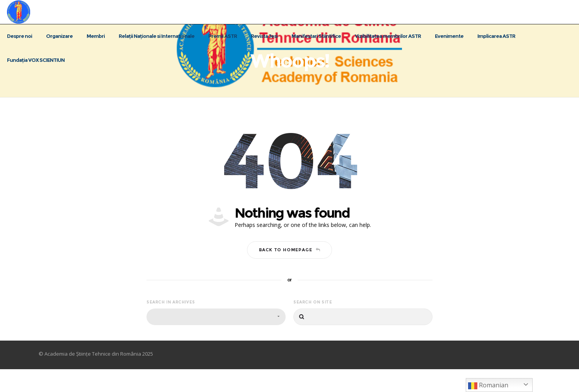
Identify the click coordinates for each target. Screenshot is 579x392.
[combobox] (216, 340)
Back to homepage (290, 273)
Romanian (488, 386)
